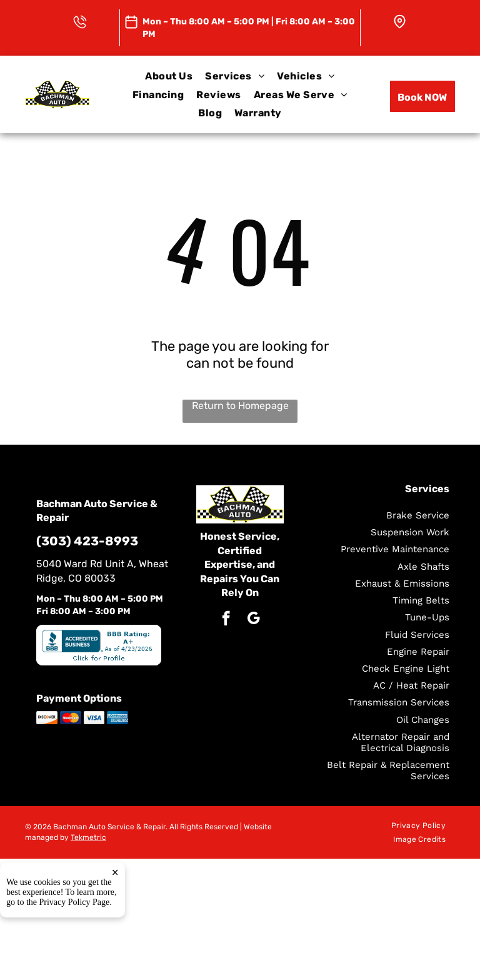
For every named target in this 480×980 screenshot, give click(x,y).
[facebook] (226, 620)
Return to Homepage (240, 406)
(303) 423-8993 (87, 541)
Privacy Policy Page (75, 904)
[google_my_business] (253, 620)
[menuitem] (169, 76)
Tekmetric (88, 837)
